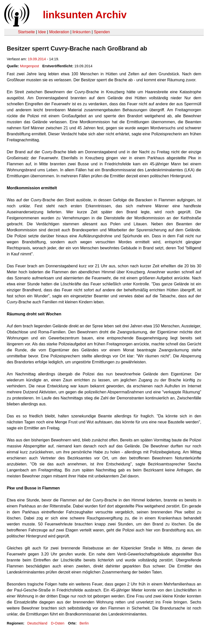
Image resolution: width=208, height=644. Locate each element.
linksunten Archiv (85, 15)
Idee (42, 32)
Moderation (59, 32)
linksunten (81, 32)
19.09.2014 (37, 59)
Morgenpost (30, 66)
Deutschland (37, 623)
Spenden (102, 32)
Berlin (84, 623)
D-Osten (58, 623)
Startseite (26, 32)
